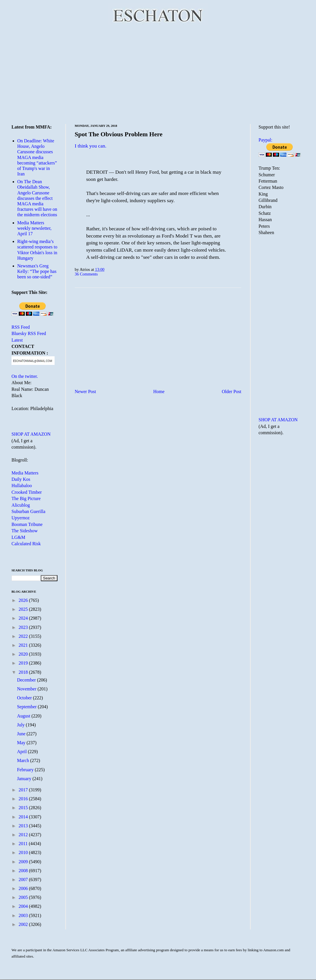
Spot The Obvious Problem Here (119, 134)
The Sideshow (25, 531)
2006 (24, 888)
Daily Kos (21, 479)
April (22, 752)
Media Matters (25, 473)
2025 (24, 609)
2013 (24, 826)
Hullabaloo (22, 486)
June (22, 734)
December (27, 680)
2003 (24, 915)
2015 (24, 808)
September (27, 707)
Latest (17, 340)
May (22, 743)
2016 (24, 799)
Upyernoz (21, 518)
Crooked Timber (27, 492)
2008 (24, 871)
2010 (24, 852)
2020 (24, 654)
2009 (24, 862)
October (25, 698)
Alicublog (21, 505)
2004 (24, 906)
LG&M (18, 537)
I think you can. (90, 146)
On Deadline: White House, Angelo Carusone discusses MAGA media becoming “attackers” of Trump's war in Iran (37, 157)
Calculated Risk (26, 544)
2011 (24, 844)
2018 (24, 672)
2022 (24, 636)
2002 (24, 924)
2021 (24, 645)
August (24, 716)
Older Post (232, 392)
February (26, 770)
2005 (24, 897)
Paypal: (265, 140)
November (27, 689)
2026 (24, 600)
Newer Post (85, 392)
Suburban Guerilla (28, 511)
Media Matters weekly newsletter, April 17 (34, 228)
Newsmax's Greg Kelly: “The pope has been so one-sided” (37, 271)
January (25, 779)
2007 (24, 879)
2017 (24, 790)
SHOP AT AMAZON (31, 434)
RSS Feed (21, 327)
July (21, 725)
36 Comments (86, 274)
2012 (24, 835)
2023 (24, 627)
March (24, 760)
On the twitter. (25, 376)
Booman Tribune (27, 524)
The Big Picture (26, 498)
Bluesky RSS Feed (29, 333)
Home (159, 392)
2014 (24, 817)
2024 (24, 618)
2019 (24, 663)
